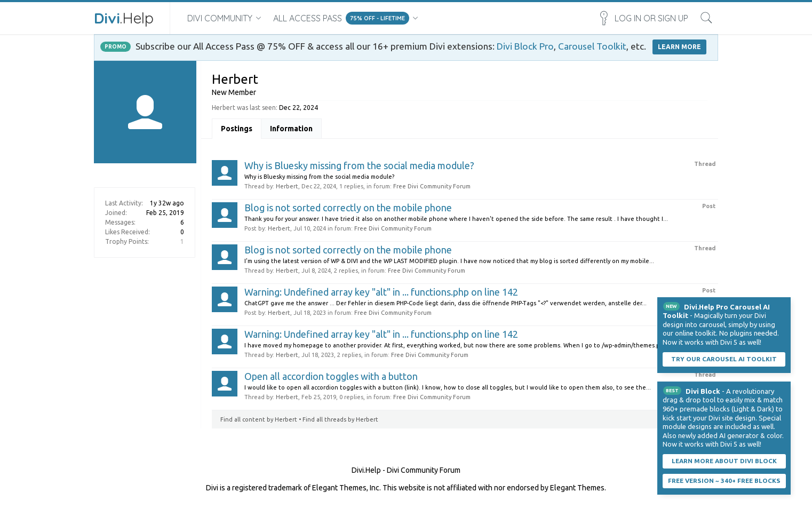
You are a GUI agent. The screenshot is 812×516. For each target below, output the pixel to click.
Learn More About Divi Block (724, 461)
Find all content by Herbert (259, 419)
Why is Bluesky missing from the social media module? (359, 165)
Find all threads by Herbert (340, 419)
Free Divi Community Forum (432, 186)
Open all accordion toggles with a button (331, 376)
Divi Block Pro (525, 46)
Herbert (287, 186)
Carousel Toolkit (592, 46)
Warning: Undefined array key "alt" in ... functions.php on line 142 (381, 292)
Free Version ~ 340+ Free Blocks (724, 481)
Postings (237, 129)
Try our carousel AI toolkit (724, 359)
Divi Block (703, 391)
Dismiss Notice (784, 304)
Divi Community (220, 18)
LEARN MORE (679, 47)
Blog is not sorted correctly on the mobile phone (348, 208)
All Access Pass (308, 18)
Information (291, 129)
